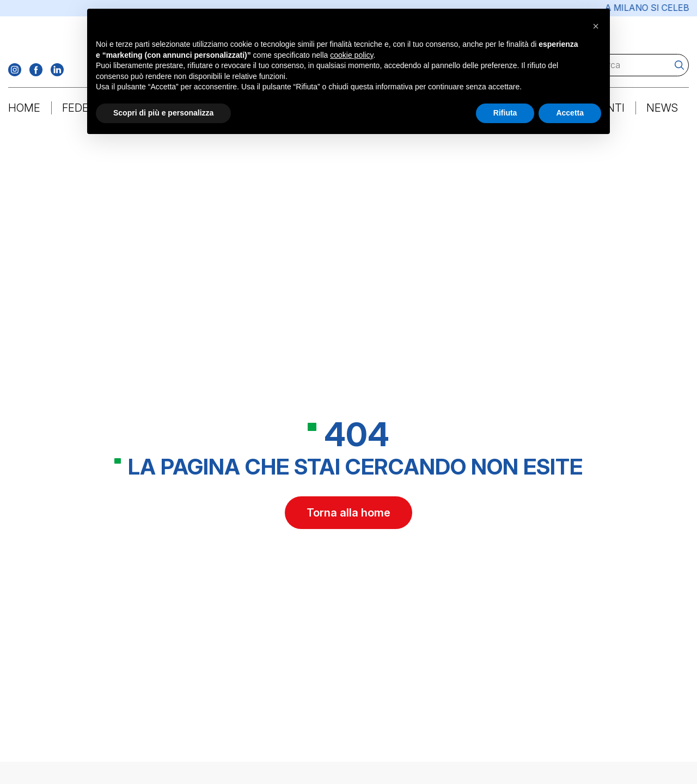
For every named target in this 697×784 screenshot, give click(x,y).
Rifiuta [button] (505, 113)
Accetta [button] (570, 113)
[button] (596, 26)
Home (24, 108)
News (662, 108)
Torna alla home (348, 514)
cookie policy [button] (351, 55)
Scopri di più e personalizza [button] (163, 113)
